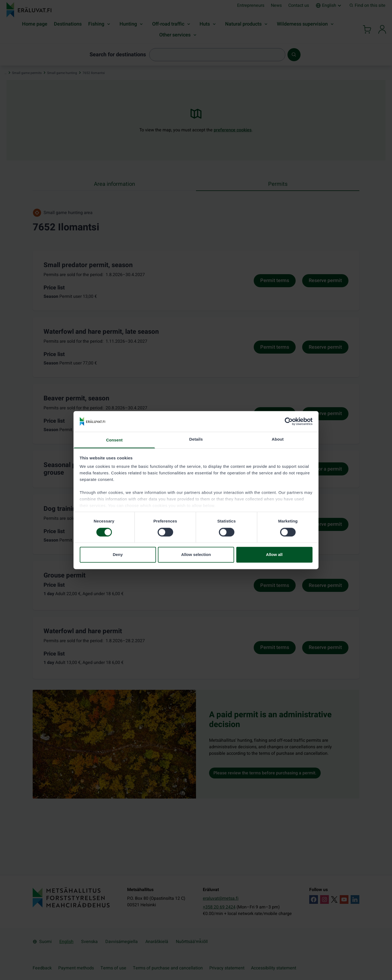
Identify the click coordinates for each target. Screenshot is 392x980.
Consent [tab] (114, 440)
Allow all (274, 555)
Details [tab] (196, 439)
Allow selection (196, 555)
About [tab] (278, 439)
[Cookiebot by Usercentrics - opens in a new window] (289, 421)
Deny (118, 555)
